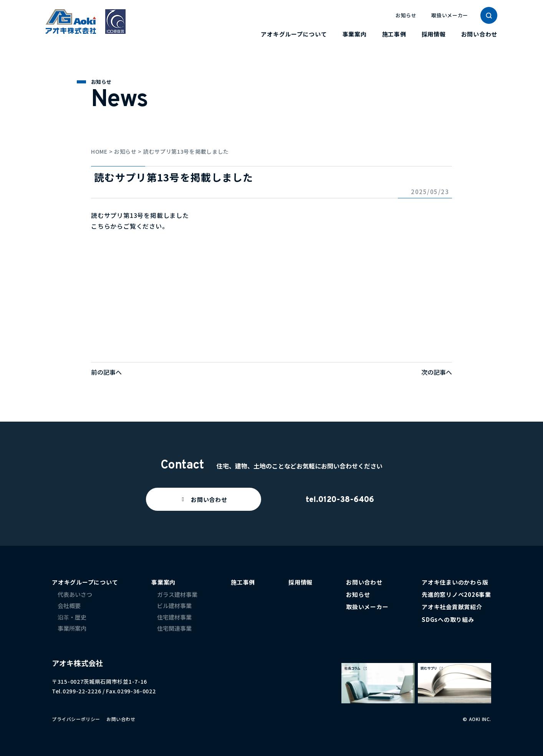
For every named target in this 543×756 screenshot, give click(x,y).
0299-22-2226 (82, 691)
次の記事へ (437, 372)
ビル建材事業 (174, 606)
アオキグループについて (294, 34)
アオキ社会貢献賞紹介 (452, 607)
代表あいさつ (75, 594)
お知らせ (406, 15)
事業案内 (355, 34)
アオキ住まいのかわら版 (455, 582)
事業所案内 (72, 628)
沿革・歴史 (72, 617)
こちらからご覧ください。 (130, 226)
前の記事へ (106, 372)
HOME (99, 151)
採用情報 (434, 34)
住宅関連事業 (174, 628)
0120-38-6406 (346, 500)
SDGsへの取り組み (448, 619)
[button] (204, 499)
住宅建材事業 (174, 617)
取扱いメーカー (450, 15)
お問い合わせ (479, 34)
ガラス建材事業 (177, 594)
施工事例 (394, 34)
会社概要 (69, 606)
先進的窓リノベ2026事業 (456, 594)
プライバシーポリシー (76, 719)
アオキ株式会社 (77, 663)
